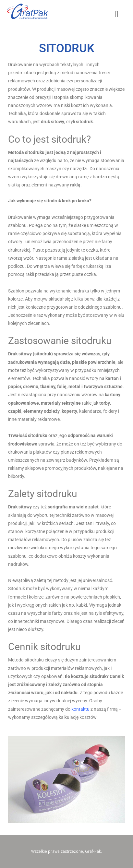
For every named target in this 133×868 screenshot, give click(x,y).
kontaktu (80, 709)
